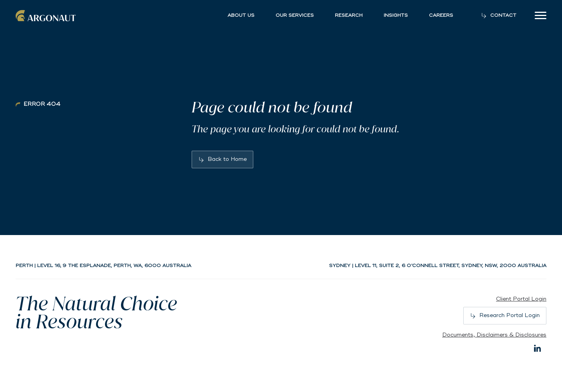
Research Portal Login (510, 315)
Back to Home (227, 159)
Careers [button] (441, 16)
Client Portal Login (521, 299)
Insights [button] (396, 16)
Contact (503, 15)
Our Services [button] (295, 16)
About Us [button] (241, 16)
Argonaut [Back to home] (47, 16)
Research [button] (349, 16)
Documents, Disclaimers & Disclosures (494, 335)
